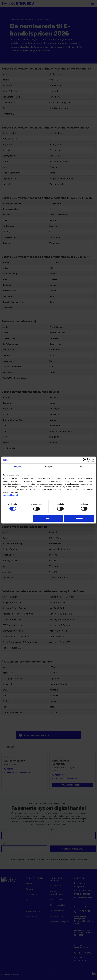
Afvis (48, 518)
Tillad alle (79, 518)
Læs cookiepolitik (10, 495)
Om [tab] (80, 467)
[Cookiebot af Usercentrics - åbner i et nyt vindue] (84, 460)
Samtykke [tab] (17, 467)
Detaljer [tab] (49, 467)
